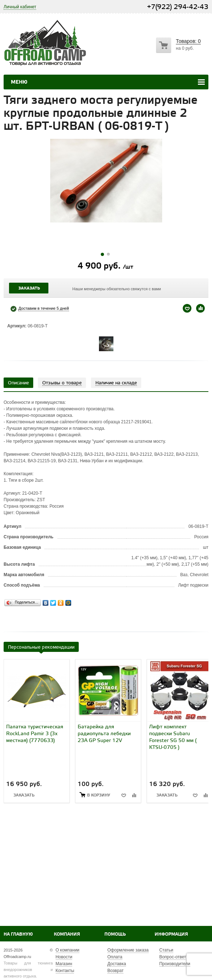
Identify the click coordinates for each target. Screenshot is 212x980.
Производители (175, 964)
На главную (18, 934)
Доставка (117, 964)
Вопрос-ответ (173, 957)
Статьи (166, 950)
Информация (171, 934)
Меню (19, 82)
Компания (67, 934)
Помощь (115, 934)
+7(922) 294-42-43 (178, 7)
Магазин (64, 964)
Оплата (115, 957)
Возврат (115, 971)
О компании (68, 950)
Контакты (65, 971)
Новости (64, 957)
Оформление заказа (128, 950)
